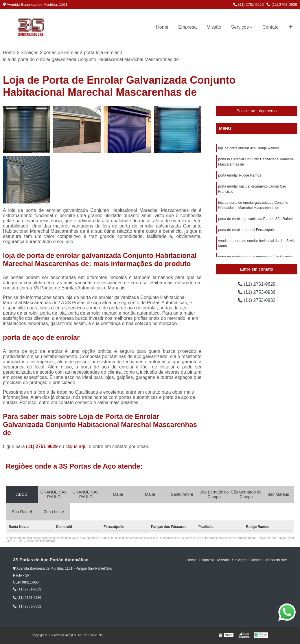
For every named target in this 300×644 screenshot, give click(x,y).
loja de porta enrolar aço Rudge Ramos (248, 148)
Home (162, 27)
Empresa (187, 27)
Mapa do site (276, 560)
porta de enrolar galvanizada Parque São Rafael (255, 219)
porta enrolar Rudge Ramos (240, 175)
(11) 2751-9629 (249, 4)
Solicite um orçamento (257, 111)
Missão (214, 27)
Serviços (240, 27)
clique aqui (77, 446)
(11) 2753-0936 (282, 4)
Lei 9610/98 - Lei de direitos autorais (32, 541)
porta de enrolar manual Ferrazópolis (247, 230)
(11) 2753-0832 (257, 300)
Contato (270, 27)
